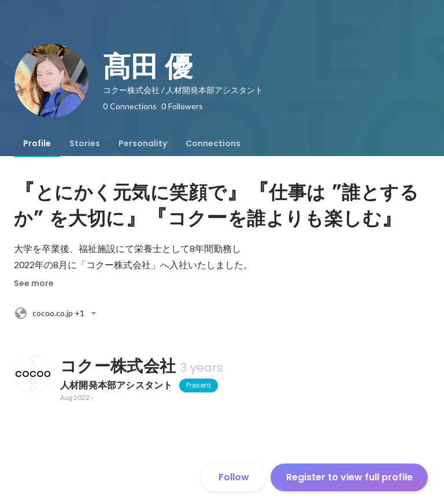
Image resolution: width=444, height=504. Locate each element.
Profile (37, 143)
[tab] (37, 143)
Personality (143, 143)
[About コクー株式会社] (32, 374)
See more (34, 283)
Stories (85, 143)
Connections (213, 143)
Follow (234, 477)
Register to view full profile (349, 477)
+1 (57, 313)
